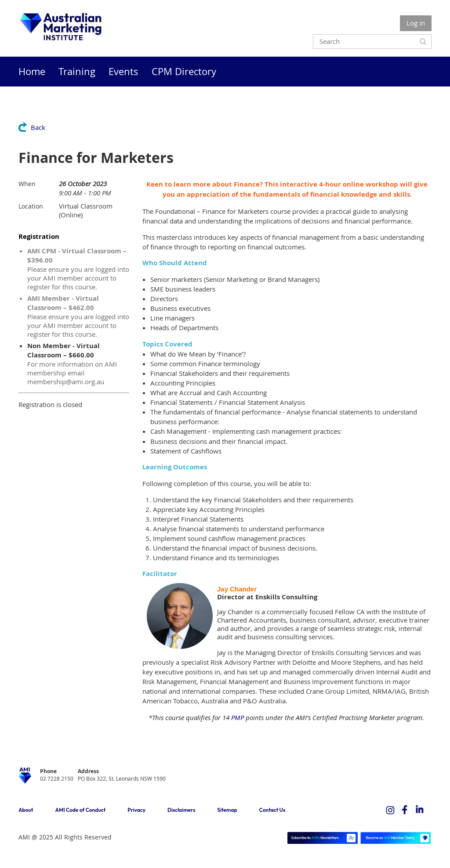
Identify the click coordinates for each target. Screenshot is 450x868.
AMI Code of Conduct (80, 810)
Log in (416, 23)
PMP (238, 717)
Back (38, 127)
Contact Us (272, 810)
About (26, 810)
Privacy (136, 810)
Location (31, 206)
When (27, 184)
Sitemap (227, 810)
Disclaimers (181, 810)
